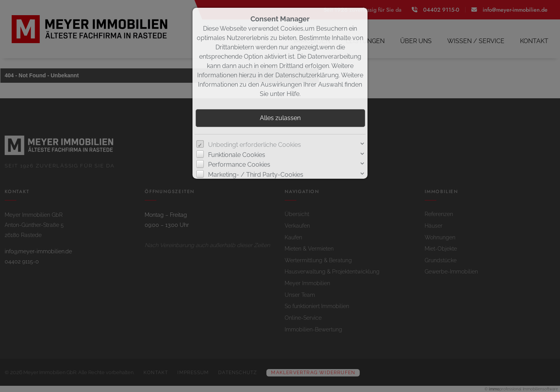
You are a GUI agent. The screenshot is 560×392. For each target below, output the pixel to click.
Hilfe (293, 94)
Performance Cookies (239, 165)
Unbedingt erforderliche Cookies (255, 145)
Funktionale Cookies (237, 155)
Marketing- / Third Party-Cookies (256, 175)
